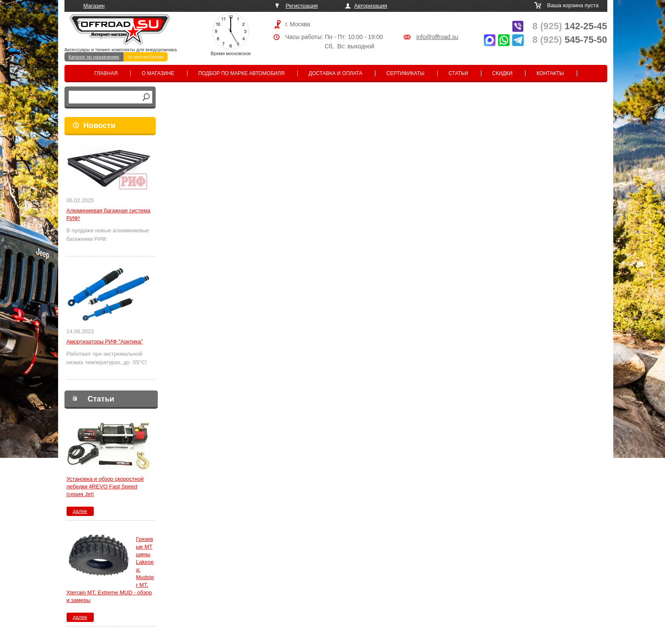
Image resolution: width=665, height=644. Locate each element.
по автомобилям (145, 57)
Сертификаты (405, 73)
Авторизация (371, 6)
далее (80, 511)
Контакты (550, 73)
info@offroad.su (437, 37)
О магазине (158, 73)
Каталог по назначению (94, 57)
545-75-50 (570, 40)
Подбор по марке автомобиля (241, 73)
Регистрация (302, 6)
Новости (99, 125)
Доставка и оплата (336, 73)
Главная (106, 73)
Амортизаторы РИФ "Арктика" (105, 342)
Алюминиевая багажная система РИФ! (109, 214)
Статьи (458, 73)
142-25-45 (570, 26)
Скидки (502, 73)
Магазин (94, 6)
